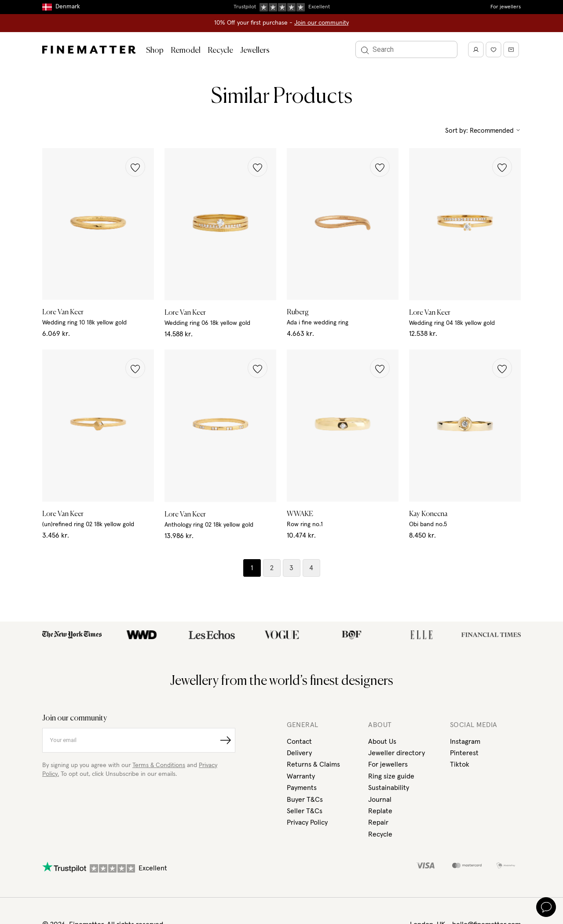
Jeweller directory (397, 753)
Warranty (301, 776)
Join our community (322, 23)
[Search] (406, 49)
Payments (302, 788)
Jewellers (255, 51)
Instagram (465, 742)
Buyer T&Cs (305, 800)
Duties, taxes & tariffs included (281, 7)
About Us (382, 742)
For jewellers (506, 7)
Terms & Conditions (159, 765)
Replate (380, 811)
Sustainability (389, 788)
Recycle (220, 51)
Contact (299, 742)
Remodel (186, 51)
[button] (135, 167)
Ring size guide (391, 776)
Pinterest (464, 753)
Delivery (299, 753)
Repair (378, 822)
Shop (155, 51)
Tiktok (460, 764)
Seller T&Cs (305, 811)
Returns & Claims (313, 764)
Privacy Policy (307, 822)
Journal (380, 800)
